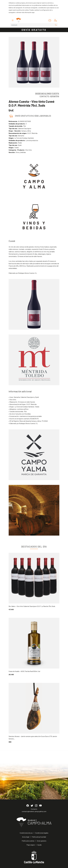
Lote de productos (23, 140)
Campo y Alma (20, 131)
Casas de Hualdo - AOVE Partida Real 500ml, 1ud (24, 671)
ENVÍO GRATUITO (34, 30)
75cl (17, 126)
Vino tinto (20, 150)
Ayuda (39, 845)
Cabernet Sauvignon (20, 128)
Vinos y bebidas (17, 152)
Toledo (14, 148)
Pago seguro (31, 845)
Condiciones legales (42, 833)
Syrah (15, 145)
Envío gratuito (42, 841)
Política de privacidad (39, 837)
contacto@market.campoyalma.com (34, 811)
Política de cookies (28, 841)
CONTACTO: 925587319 (49, 96)
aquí (33, 12)
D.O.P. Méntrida (23, 133)
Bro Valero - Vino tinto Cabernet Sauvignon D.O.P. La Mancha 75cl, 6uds (32, 606)
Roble (15, 143)
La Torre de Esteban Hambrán (21, 138)
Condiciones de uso (26, 833)
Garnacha (16, 136)
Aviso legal (26, 837)
